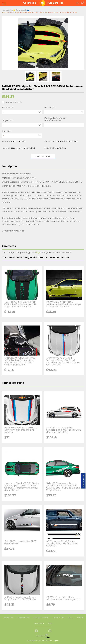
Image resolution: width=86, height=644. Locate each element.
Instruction (39, 623)
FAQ (70, 618)
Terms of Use (58, 618)
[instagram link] (50, 631)
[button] (30, 77)
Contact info (8, 618)
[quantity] (22, 136)
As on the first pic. (12, 102)
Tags (50, 623)
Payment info (23, 618)
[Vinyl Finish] (22, 125)
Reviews (80, 618)
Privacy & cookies (41, 618)
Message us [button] (83, 481)
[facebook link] (36, 631)
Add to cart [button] (43, 156)
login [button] (39, 253)
